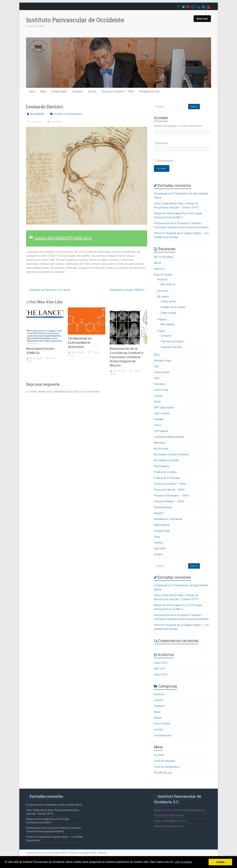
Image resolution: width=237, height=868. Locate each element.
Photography (162, 466)
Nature (158, 718)
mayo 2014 (161, 674)
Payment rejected (171, 347)
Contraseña (161, 143)
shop (157, 537)
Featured (159, 706)
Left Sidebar (161, 431)
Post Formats (162, 724)
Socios (92, 92)
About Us (159, 269)
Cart (156, 366)
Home (158, 425)
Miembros (160, 443)
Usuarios (77, 92)
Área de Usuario (163, 275)
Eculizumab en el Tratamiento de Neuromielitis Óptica (54, 805)
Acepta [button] (220, 862)
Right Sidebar (162, 525)
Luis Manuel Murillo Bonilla (169, 437)
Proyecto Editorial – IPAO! (169, 490)
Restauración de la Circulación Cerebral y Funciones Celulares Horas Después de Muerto (127, 357)
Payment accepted (172, 341)
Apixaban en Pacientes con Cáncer (48, 290)
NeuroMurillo (37, 114)
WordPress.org (163, 773)
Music (157, 712)
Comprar (166, 336)
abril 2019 (160, 669)
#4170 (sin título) (164, 257)
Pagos (161, 331)
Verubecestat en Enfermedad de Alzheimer (80, 342)
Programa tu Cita (149, 92)
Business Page (163, 361)
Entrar (157, 402)
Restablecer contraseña (168, 519)
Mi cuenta (163, 297)
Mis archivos (168, 284)
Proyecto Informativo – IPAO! (171, 496)
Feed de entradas (164, 761)
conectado (60, 392)
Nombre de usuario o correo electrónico (178, 126)
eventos (159, 700)
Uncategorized (73, 114)
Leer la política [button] (183, 862)
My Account (161, 449)
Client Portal (161, 390)
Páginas (162, 319)
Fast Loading (162, 413)
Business (159, 694)
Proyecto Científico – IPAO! (118, 92)
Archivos (162, 279)
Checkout (160, 384)
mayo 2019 (161, 663)
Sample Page (162, 531)
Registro (159, 513)
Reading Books (163, 507)
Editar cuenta (168, 313)
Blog (43, 92)
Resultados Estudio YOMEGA (129, 290)
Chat (157, 378)
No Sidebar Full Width (166, 460)
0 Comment (54, 122)
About (157, 263)
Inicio (32, 92)
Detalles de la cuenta (173, 307)
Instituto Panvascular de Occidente (75, 20)
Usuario (158, 554)
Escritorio (163, 291)
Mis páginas (168, 324)
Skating (158, 543)
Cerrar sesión (168, 301)
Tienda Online (59, 92)
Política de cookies (165, 472)
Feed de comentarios (167, 767)
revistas (58, 114)
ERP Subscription (164, 407)
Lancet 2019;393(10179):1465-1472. (63, 238)
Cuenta (158, 396)
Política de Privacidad (167, 478)
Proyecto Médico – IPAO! (169, 501)
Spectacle (160, 548)
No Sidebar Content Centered (171, 454)
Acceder (162, 168)
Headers (159, 419)
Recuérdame (166, 161)
